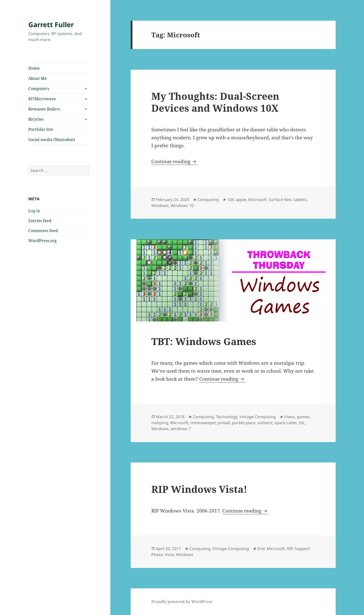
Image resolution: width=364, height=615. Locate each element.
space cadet (286, 423)
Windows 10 (182, 205)
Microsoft (257, 200)
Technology (227, 417)
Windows (160, 205)
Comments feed (43, 231)
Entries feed (40, 221)
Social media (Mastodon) (52, 140)
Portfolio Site (41, 129)
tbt (302, 423)
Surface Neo (280, 200)
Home (34, 68)
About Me (38, 78)
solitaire (265, 423)
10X (230, 200)
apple (241, 200)
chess (290, 417)
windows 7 (181, 429)
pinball (224, 423)
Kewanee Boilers (44, 109)
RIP (290, 549)
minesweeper (203, 423)
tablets (300, 200)
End (261, 549)
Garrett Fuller (51, 25)
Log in (34, 211)
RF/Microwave (42, 99)
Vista (169, 555)
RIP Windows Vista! (199, 489)
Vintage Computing (258, 417)
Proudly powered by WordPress (182, 602)
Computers (39, 89)
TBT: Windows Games (204, 341)
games (303, 417)
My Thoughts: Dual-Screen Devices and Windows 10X (215, 102)
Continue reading (174, 161)
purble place (244, 423)
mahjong (160, 423)
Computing (208, 200)
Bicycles (36, 119)
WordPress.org (42, 241)
